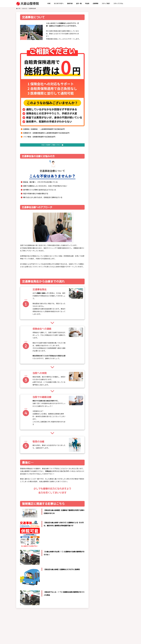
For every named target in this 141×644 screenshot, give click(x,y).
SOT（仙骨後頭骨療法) (103, 411)
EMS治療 (99, 418)
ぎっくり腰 (105, 112)
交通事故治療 (100, 414)
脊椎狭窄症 (105, 123)
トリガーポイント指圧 (103, 425)
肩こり (103, 90)
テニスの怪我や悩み (108, 171)
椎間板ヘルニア (107, 60)
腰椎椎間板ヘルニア (108, 120)
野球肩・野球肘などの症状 (111, 159)
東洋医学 (99, 431)
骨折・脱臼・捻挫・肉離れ (111, 141)
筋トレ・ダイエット (102, 404)
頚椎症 (103, 52)
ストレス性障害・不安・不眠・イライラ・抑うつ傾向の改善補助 (111, 267)
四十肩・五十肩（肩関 (109, 84)
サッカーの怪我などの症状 (111, 163)
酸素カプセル (100, 397)
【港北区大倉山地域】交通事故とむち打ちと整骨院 (62, 570)
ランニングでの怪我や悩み (111, 167)
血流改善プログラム (102, 408)
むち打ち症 (105, 56)
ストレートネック (107, 64)
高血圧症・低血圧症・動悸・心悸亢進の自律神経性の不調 (111, 203)
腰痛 (103, 116)
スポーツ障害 (106, 145)
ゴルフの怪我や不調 (108, 149)
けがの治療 (99, 428)
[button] (52, 145)
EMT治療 (99, 421)
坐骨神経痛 (105, 108)
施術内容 (98, 395)
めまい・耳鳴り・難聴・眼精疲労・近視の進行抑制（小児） (111, 248)
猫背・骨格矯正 (101, 401)
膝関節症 (104, 127)
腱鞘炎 (103, 94)
